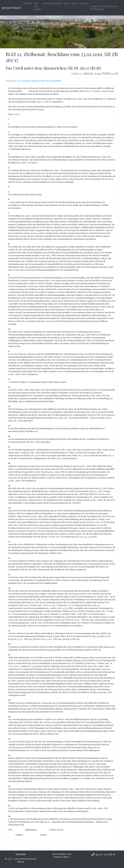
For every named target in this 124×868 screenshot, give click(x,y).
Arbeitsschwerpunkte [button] (52, 3)
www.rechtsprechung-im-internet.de (34, 81)
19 (9, 485)
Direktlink (56, 81)
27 (9, 655)
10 (9, 329)
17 (9, 447)
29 (9, 716)
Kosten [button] (67, 3)
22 (9, 558)
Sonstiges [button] (84, 3)
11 (9, 351)
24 (9, 588)
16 (9, 436)
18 (9, 463)
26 (9, 644)
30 (9, 739)
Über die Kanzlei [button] (38, 6)
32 (9, 786)
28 (9, 700)
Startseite (28, 3)
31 (9, 755)
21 (9, 541)
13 (9, 387)
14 (9, 406)
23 (9, 574)
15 (9, 425)
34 (9, 816)
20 (9, 508)
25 (9, 630)
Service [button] (75, 3)
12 (9, 379)
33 (9, 805)
